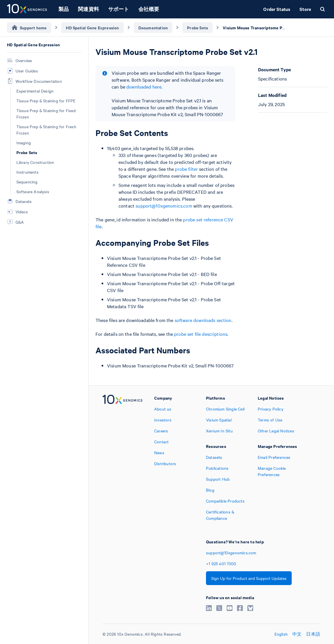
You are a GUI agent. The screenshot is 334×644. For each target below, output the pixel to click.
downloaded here (144, 87)
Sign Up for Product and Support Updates (249, 578)
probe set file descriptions (201, 334)
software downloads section (203, 320)
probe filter (186, 169)
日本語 (313, 634)
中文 (297, 634)
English (281, 634)
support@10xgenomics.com (164, 206)
